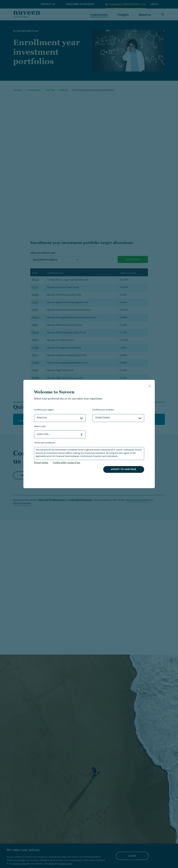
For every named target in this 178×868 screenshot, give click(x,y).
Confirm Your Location (103, 410)
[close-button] (150, 386)
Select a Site (40, 427)
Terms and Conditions (45, 443)
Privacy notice (41, 462)
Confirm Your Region (44, 410)
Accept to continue (124, 469)
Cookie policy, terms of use (67, 462)
